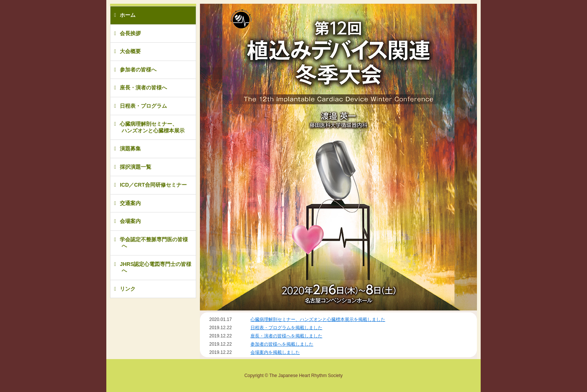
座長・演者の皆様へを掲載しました (286, 336)
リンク (128, 289)
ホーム (128, 15)
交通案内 (130, 203)
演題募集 (130, 148)
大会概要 (130, 51)
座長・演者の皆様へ (143, 88)
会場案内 (130, 221)
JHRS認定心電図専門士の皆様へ (156, 267)
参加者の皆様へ (138, 70)
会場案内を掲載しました (275, 352)
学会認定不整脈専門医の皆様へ (154, 243)
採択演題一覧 (136, 167)
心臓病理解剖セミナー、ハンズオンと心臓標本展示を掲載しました (318, 319)
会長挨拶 (130, 33)
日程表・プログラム (143, 106)
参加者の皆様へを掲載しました (282, 344)
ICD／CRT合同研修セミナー (153, 185)
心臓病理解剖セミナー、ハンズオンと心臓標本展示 (152, 127)
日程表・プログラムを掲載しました (286, 328)
